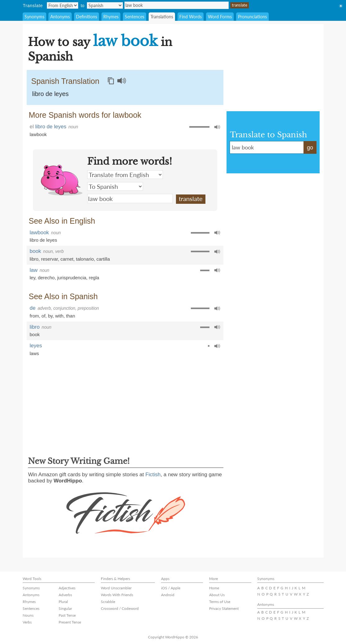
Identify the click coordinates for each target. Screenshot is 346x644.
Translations (162, 17)
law (34, 270)
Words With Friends (117, 595)
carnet (67, 259)
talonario (85, 259)
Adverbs (65, 595)
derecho (46, 278)
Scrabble (108, 602)
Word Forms (220, 17)
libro (34, 259)
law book (177, 5)
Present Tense (70, 622)
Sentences (135, 17)
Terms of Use (220, 602)
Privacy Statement (224, 608)
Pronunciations (252, 17)
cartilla (103, 259)
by (50, 316)
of (44, 316)
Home (214, 588)
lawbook (38, 134)
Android (168, 595)
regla (94, 278)
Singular (65, 608)
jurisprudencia (72, 278)
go (310, 148)
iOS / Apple (171, 588)
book (36, 251)
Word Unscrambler (116, 588)
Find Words (191, 17)
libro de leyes (51, 94)
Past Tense (67, 615)
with (59, 316)
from (34, 316)
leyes (36, 346)
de (33, 308)
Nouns (28, 615)
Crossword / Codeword (120, 608)
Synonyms (34, 17)
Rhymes (111, 17)
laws (34, 353)
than (71, 316)
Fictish (153, 475)
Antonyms (60, 17)
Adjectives (67, 588)
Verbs (27, 622)
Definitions (87, 17)
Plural (63, 602)
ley (33, 278)
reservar (49, 259)
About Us (217, 595)
